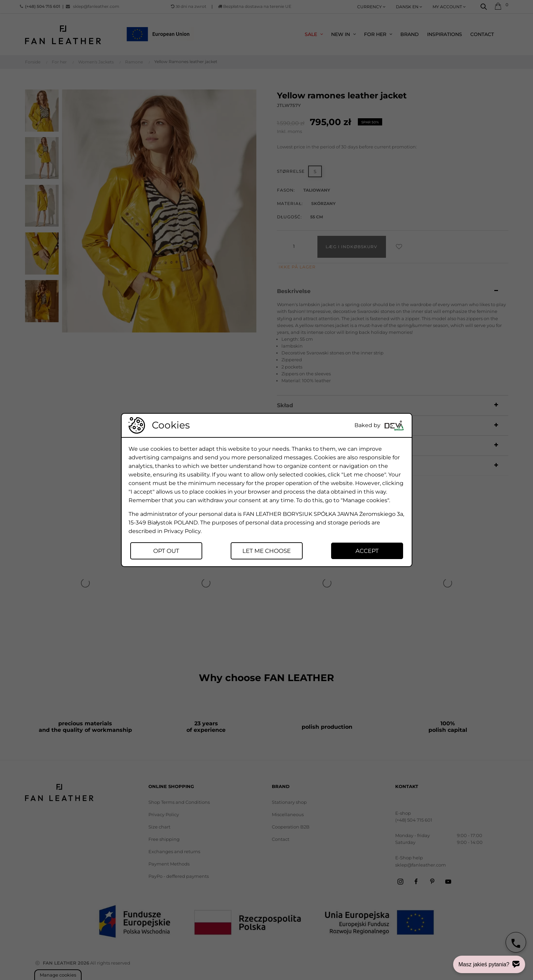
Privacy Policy (182, 531)
